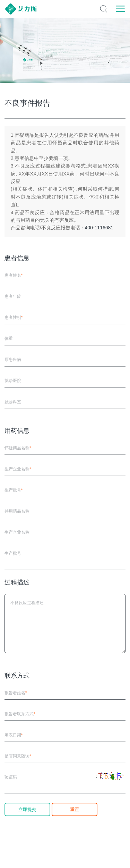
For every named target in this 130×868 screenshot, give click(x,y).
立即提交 (27, 809)
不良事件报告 (27, 103)
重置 (75, 809)
